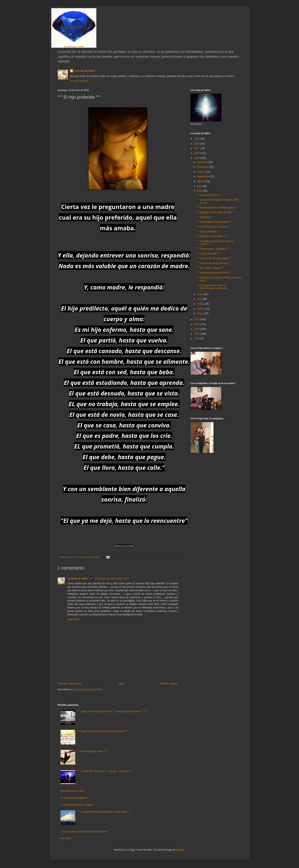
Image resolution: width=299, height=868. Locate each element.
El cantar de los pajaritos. (74, 798)
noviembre (203, 167)
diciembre (203, 162)
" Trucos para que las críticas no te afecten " (85, 832)
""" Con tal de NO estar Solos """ (214, 258)
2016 (197, 153)
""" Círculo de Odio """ (208, 254)
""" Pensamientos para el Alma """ (215, 273)
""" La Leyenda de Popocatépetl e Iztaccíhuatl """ (104, 812)
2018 (197, 144)
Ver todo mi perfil (79, 81)
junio (200, 191)
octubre (202, 172)
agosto (201, 181)
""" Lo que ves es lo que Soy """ (214, 263)
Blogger (180, 850)
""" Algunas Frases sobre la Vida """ (216, 212)
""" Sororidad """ (205, 217)
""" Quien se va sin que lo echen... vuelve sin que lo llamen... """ (112, 711)
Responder (73, 619)
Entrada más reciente (70, 684)
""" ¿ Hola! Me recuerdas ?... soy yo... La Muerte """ (105, 771)
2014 (197, 319)
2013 (197, 324)
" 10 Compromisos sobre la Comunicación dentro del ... (213, 287)
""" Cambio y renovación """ (211, 236)
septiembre (204, 176)
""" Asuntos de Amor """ (209, 195)
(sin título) (66, 838)
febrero (201, 309)
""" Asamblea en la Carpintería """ (215, 222)
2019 (197, 139)
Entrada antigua (168, 684)
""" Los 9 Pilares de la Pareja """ (214, 227)
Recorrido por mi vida (72, 791)
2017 (197, 148)
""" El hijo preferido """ (208, 232)
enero (201, 313)
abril (200, 299)
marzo (201, 304)
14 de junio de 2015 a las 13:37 (112, 579)
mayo (201, 294)
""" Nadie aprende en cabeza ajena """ (217, 208)
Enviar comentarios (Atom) (88, 689)
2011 (197, 334)
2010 (197, 339)
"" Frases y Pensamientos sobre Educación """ (102, 731)
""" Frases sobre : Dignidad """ (213, 249)
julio (200, 186)
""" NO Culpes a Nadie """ (210, 268)
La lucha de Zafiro (85, 71)
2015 (197, 158)
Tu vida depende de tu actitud (77, 805)
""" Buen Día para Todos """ (92, 751)
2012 (197, 329)
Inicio (121, 684)
